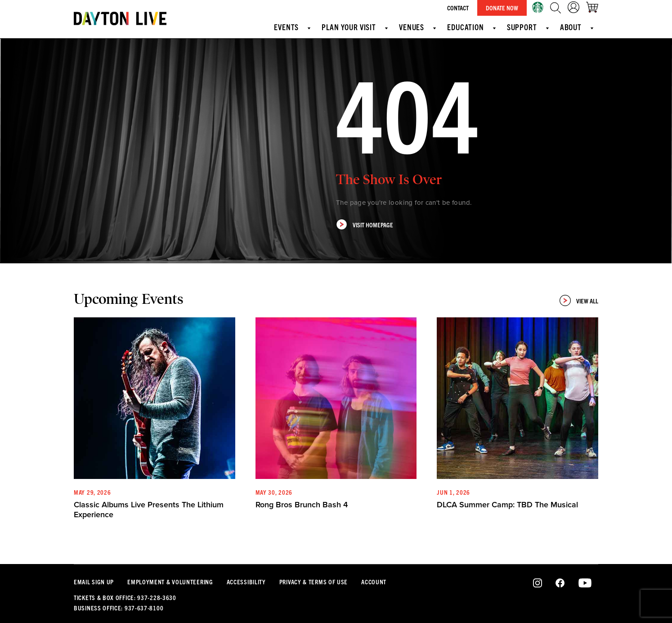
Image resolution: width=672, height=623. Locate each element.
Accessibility (246, 582)
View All (579, 300)
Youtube (585, 583)
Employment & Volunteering (170, 582)
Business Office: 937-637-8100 (119, 608)
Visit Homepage (365, 224)
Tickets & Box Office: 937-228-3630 (125, 597)
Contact (458, 8)
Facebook (560, 583)
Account (374, 582)
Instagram (538, 583)
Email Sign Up (94, 582)
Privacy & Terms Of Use (314, 582)
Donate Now (502, 8)
